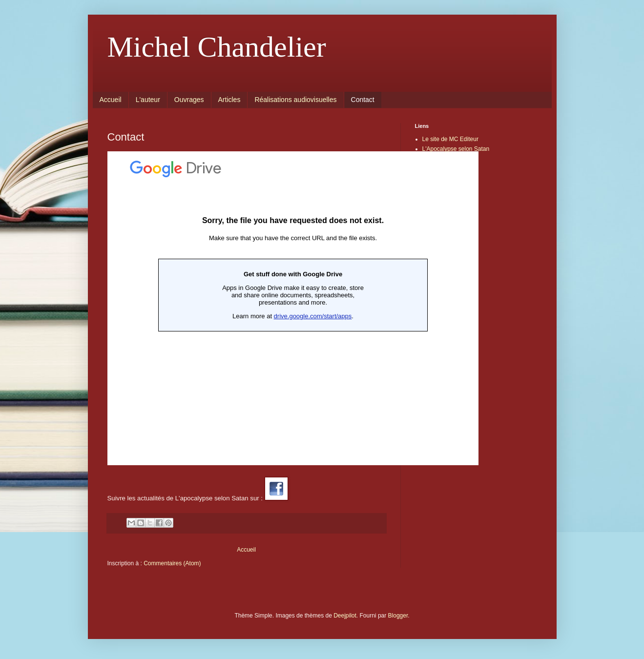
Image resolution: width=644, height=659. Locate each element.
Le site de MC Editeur (450, 139)
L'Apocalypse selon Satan (456, 149)
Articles (229, 100)
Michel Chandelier (217, 47)
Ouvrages (189, 100)
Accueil (111, 100)
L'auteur (148, 100)
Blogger (398, 616)
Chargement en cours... (293, 308)
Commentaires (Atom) (172, 563)
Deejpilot (345, 616)
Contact (363, 100)
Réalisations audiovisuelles (295, 100)
